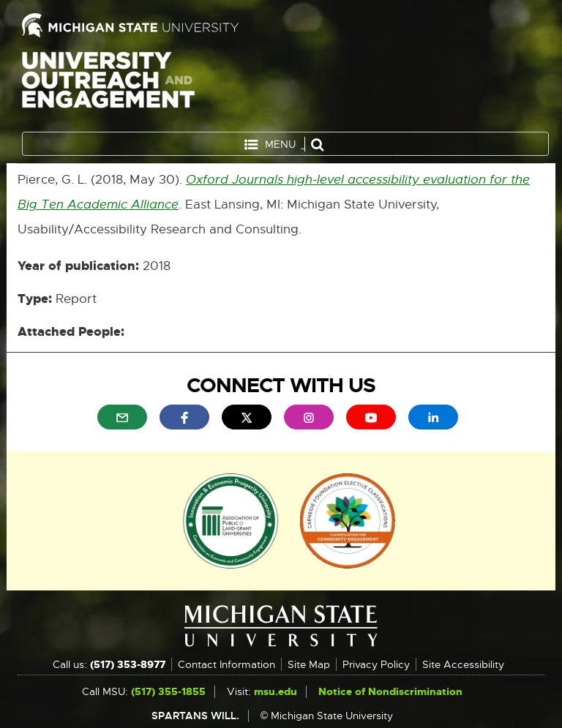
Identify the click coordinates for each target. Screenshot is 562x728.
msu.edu (276, 691)
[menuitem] (122, 417)
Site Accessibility (463, 664)
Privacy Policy (376, 664)
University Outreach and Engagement (108, 88)
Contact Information (226, 664)
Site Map (309, 664)
